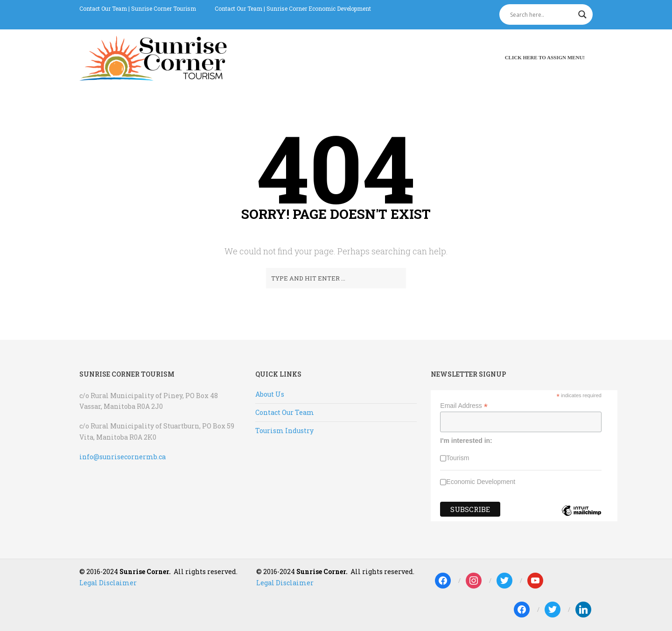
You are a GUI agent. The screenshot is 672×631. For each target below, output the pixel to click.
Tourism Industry (284, 431)
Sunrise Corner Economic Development (319, 8)
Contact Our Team (103, 8)
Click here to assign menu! (545, 57)
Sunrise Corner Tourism (164, 8)
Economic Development (481, 482)
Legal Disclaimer (108, 583)
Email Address (464, 406)
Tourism (458, 458)
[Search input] (542, 14)
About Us (270, 394)
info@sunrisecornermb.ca (122, 457)
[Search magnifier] (582, 14)
